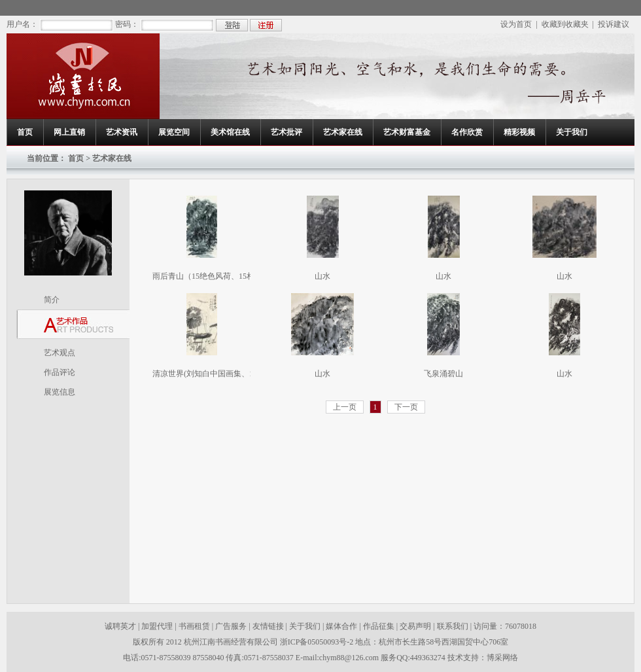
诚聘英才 (120, 626)
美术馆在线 (230, 132)
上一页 (345, 407)
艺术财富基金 (407, 132)
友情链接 (268, 626)
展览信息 (60, 392)
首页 (25, 132)
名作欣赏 (467, 132)
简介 (52, 300)
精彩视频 (519, 132)
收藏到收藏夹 (565, 24)
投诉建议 (614, 24)
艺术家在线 (343, 132)
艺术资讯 (122, 132)
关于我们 (572, 132)
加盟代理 (157, 626)
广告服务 (231, 626)
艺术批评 (286, 132)
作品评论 (60, 372)
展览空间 (174, 132)
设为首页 (516, 24)
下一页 (406, 407)
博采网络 (502, 658)
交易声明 (415, 626)
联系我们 (453, 626)
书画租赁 (194, 626)
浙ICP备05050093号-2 (318, 642)
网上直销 (69, 132)
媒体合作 (341, 626)
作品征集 (379, 626)
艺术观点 (60, 353)
